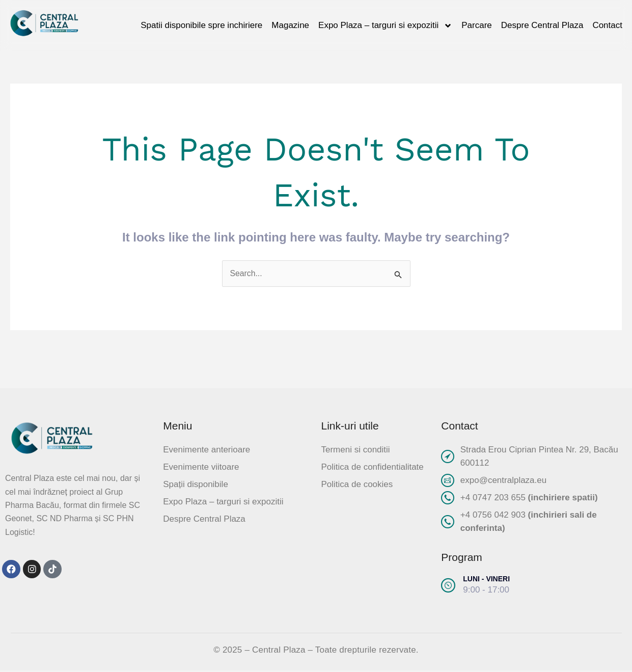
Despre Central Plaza (542, 25)
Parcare (477, 25)
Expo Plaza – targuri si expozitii (385, 26)
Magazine (290, 25)
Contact (607, 25)
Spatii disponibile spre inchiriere (201, 25)
